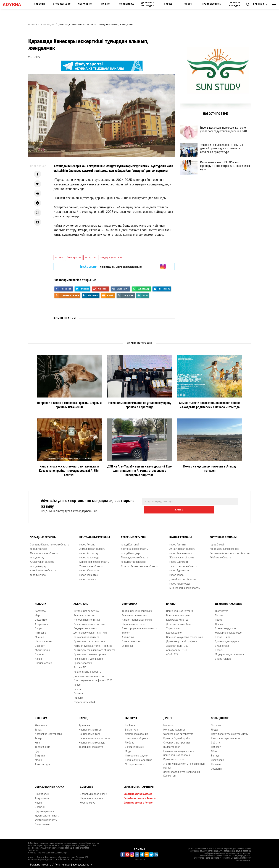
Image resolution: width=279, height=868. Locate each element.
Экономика (127, 4)
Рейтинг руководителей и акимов (93, 643)
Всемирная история (178, 613)
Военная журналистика (139, 758)
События (216, 740)
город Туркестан (179, 568)
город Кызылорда (180, 581)
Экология (216, 766)
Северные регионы (134, 535)
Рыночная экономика (134, 613)
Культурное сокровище (228, 630)
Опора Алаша (223, 657)
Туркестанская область (183, 564)
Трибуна (78, 696)
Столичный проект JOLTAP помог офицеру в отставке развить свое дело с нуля (224, 173)
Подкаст (216, 745)
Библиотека (222, 643)
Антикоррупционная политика (139, 626)
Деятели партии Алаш (179, 622)
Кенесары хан (74, 258)
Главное (78, 691)
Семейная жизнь (135, 745)
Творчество (222, 609)
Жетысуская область (182, 555)
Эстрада (40, 753)
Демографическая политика (90, 630)
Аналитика (128, 635)
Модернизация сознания (229, 652)
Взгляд (215, 753)
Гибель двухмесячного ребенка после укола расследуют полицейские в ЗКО (227, 131)
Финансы (127, 643)
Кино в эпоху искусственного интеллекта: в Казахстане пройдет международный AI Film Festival (69, 471)
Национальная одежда (92, 740)
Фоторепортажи (134, 762)
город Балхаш (88, 577)
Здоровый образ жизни (93, 792)
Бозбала (130, 723)
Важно (106, 4)
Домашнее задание (136, 732)
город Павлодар (130, 551)
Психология (42, 792)
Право (77, 682)
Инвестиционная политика (89, 622)
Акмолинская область (92, 547)
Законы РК (80, 665)
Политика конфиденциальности (73, 862)
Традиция (84, 723)
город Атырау (38, 564)
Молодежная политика (87, 617)
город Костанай (130, 542)
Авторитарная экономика (137, 617)
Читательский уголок (137, 736)
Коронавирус (88, 800)
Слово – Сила (223, 635)
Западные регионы (43, 535)
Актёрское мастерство (48, 732)
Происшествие (211, 4)
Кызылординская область (185, 586)
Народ (168, 4)
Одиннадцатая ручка (227, 639)
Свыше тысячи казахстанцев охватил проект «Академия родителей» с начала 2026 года (210, 405)
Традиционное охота (91, 745)
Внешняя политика (85, 613)
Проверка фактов (173, 757)
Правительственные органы (90, 652)
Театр (38, 736)
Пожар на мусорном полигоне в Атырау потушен (210, 469)
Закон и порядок (235, 4)
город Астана (87, 542)
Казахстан (41, 609)
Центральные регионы (95, 535)
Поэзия (219, 613)
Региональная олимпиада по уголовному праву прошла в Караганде (139, 405)
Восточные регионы (223, 535)
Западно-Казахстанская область (49, 542)
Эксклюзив (217, 758)
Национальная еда (90, 732)
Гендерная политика (85, 626)
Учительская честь (46, 818)
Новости (40, 4)
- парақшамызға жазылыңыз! (111, 267)
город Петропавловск (134, 560)
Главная (33, 25)
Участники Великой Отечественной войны (184, 763)
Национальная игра (90, 727)
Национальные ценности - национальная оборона (179, 751)
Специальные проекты (177, 740)
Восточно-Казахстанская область (230, 551)
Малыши (168, 723)
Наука (38, 800)
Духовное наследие (148, 4)
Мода (128, 749)
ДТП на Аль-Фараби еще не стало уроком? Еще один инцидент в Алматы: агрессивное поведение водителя (139, 471)
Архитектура (42, 762)
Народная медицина (92, 796)
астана (59, 258)
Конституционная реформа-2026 (93, 678)
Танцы (39, 727)
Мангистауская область (44, 551)
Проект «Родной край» (177, 736)
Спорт (188, 4)
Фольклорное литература (178, 732)
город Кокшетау (89, 551)
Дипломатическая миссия (89, 674)
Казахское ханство (177, 617)
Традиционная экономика (137, 609)
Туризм (126, 630)
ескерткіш (91, 258)
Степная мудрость (226, 626)
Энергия (40, 805)
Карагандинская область (94, 560)
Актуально (85, 4)
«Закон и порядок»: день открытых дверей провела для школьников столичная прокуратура (224, 153)
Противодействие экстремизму (230, 732)
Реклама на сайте (41, 862)
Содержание (42, 822)
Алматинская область (182, 547)
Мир (37, 613)
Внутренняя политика (86, 609)
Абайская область (220, 555)
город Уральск (39, 547)
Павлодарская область (134, 555)
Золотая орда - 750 (177, 643)
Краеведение (174, 630)
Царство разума (44, 809)
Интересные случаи (137, 753)
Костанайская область (134, 547)
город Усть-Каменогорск (224, 547)
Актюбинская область (43, 568)
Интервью (41, 630)
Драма (219, 622)
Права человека (83, 661)
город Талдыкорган (181, 551)
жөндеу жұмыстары (111, 258)
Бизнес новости (131, 639)
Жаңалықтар (47, 25)
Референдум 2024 (84, 700)
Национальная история (180, 609)
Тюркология (173, 626)
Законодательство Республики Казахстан (182, 772)
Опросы (39, 652)
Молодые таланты (174, 727)
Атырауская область (42, 560)
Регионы (216, 762)
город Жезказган (89, 568)
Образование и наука (50, 785)
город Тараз (176, 573)
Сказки (219, 648)
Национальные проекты (87, 670)
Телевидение (43, 745)
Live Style (131, 716)
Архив (38, 657)
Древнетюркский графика (181, 639)
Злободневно (62, 4)
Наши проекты (43, 639)
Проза (219, 617)
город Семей (217, 542)
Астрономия (42, 796)
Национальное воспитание (95, 736)
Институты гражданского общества (94, 648)
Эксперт (40, 643)
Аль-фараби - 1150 (177, 648)
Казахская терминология (226, 736)
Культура (41, 716)
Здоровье (217, 723)
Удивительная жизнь (47, 813)
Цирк (38, 749)
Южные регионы (181, 535)
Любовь (129, 740)
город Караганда (89, 555)
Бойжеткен (131, 727)
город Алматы (178, 542)
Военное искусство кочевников (185, 635)
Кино (38, 740)
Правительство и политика (89, 639)
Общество (41, 617)
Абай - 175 (172, 652)
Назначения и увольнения (88, 657)
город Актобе (38, 573)
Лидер (215, 727)
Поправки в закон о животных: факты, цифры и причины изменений (69, 405)
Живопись (41, 723)
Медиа (39, 758)
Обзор (215, 749)
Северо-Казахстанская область (140, 564)
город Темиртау (89, 573)
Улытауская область (91, 564)
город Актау (37, 555)
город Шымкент (179, 560)
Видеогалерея (172, 745)
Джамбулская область (182, 577)
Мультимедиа (43, 648)
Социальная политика (86, 635)
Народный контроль (134, 622)
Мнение (39, 635)
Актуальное (42, 622)
